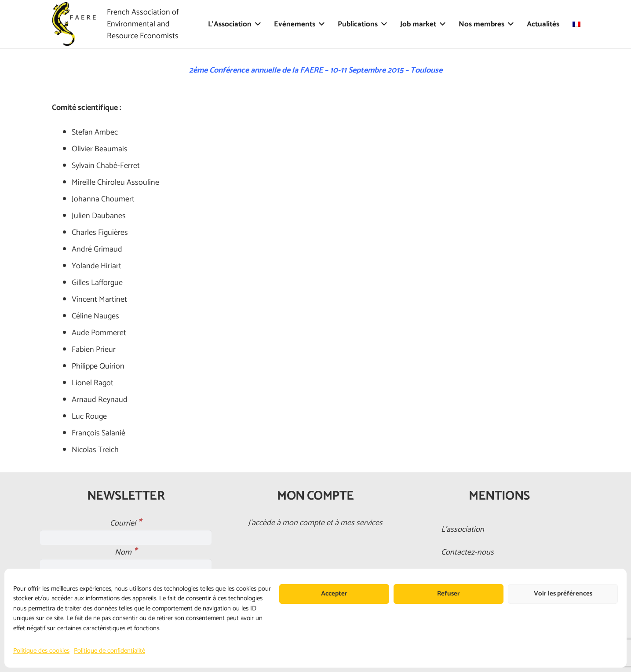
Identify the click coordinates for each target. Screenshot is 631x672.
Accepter (334, 593)
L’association (463, 530)
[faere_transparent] (74, 24)
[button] (256, 24)
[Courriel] (126, 537)
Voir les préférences (563, 593)
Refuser (449, 593)
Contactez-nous (467, 552)
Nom (126, 552)
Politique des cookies (41, 651)
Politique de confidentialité (109, 651)
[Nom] (126, 566)
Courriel (126, 523)
